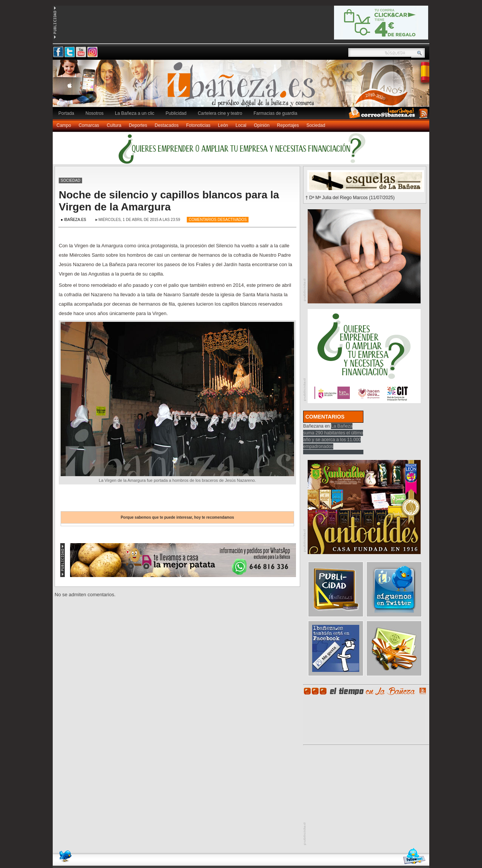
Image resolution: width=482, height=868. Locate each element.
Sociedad (316, 125)
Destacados (167, 125)
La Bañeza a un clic (135, 113)
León (223, 125)
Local (241, 125)
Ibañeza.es (243, 87)
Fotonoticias (198, 125)
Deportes (138, 125)
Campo (64, 125)
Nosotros (95, 113)
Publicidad (176, 113)
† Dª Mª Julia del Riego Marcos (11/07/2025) (350, 198)
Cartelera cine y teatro (220, 113)
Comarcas (89, 125)
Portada (66, 113)
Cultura (114, 125)
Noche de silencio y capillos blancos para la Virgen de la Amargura (169, 201)
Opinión (262, 125)
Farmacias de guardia (275, 113)
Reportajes (288, 125)
